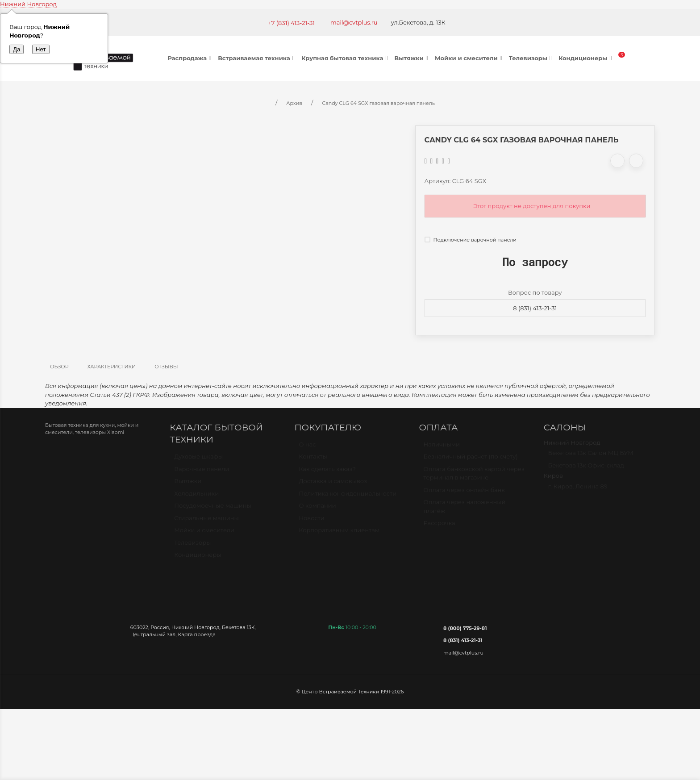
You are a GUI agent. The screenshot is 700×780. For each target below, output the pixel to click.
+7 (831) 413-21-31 (291, 23)
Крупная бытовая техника (346, 58)
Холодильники (196, 497)
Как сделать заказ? (327, 473)
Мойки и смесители (470, 58)
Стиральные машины (206, 522)
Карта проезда (197, 634)
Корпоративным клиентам (339, 534)
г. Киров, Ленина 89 (578, 490)
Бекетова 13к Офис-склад (586, 469)
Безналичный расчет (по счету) (471, 460)
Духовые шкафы (198, 460)
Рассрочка (440, 527)
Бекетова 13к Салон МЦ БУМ (591, 457)
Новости (311, 522)
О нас (307, 448)
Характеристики (112, 367)
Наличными (442, 448)
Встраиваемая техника (257, 58)
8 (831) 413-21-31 (535, 308)
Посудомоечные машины (213, 509)
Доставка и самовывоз (333, 485)
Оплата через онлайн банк (464, 494)
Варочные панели (202, 473)
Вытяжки (412, 58)
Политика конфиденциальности (348, 497)
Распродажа (191, 58)
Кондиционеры (586, 58)
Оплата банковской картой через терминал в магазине (474, 477)
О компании (317, 509)
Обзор (59, 367)
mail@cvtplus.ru (354, 22)
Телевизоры (531, 58)
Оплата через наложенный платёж (465, 510)
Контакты (313, 460)
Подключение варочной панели (471, 240)
